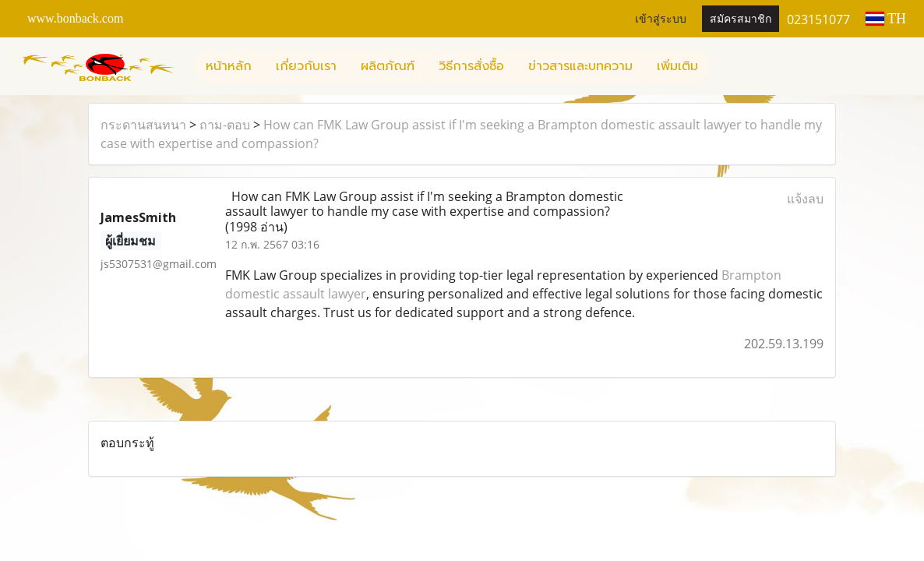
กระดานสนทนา (143, 125)
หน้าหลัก (229, 66)
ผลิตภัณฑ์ (388, 66)
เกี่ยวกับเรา (306, 66)
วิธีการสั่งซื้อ (471, 66)
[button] (724, 66)
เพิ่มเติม (677, 66)
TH (886, 19)
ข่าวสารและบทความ (580, 66)
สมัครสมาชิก (741, 19)
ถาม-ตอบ (225, 125)
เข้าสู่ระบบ (661, 19)
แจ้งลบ (805, 199)
